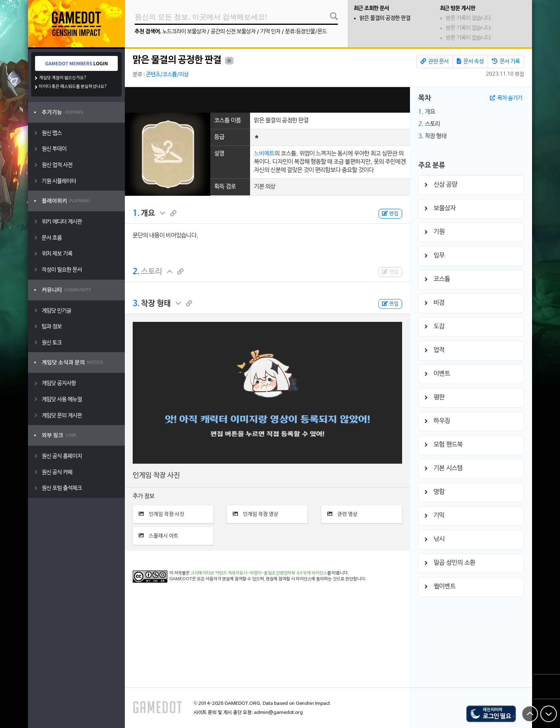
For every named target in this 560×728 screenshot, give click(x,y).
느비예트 (264, 154)
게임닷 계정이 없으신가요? (63, 78)
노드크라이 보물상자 (184, 32)
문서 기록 (506, 61)
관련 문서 (435, 61)
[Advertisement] (267, 100)
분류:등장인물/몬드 (306, 32)
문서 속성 (470, 61)
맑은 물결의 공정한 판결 (385, 18)
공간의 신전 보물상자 (233, 32)
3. (136, 304)
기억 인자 (270, 32)
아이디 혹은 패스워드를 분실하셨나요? (73, 87)
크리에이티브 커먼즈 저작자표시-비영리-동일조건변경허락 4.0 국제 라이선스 (259, 573)
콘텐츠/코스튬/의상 (167, 75)
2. (136, 272)
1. (136, 214)
